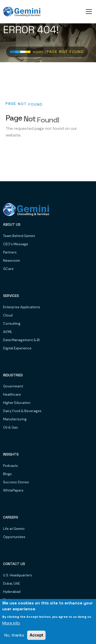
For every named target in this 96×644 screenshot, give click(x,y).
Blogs (7, 474)
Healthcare (12, 394)
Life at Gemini (14, 529)
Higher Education (17, 403)
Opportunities (14, 537)
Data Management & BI (21, 340)
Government (13, 386)
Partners (10, 252)
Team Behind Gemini (19, 236)
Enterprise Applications (22, 307)
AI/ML (8, 332)
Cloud (8, 315)
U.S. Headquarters (18, 575)
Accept (36, 635)
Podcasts (10, 466)
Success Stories (16, 482)
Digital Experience (17, 348)
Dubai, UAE (12, 583)
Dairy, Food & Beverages (22, 411)
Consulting (12, 324)
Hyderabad (12, 592)
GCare (8, 269)
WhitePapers (13, 490)
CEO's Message (16, 244)
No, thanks (14, 635)
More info (11, 623)
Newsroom (12, 261)
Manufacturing (15, 419)
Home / (40, 52)
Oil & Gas (10, 427)
